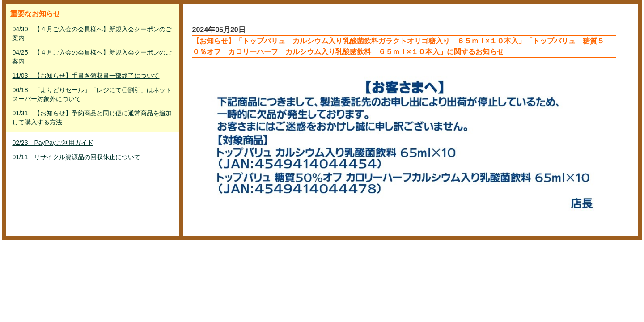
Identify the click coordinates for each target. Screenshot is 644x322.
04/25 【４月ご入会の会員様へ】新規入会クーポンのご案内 (92, 57)
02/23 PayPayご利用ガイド (53, 143)
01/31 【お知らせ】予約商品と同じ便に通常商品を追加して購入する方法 (92, 118)
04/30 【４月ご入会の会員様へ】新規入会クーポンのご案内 (92, 34)
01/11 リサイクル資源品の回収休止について (76, 157)
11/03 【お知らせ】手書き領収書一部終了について (86, 76)
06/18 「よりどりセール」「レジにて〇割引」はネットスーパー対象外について (92, 94)
